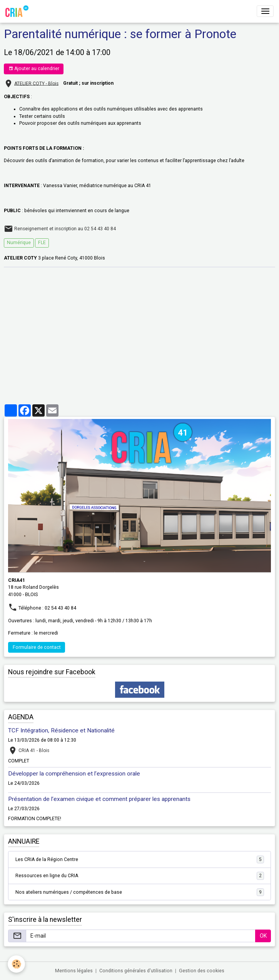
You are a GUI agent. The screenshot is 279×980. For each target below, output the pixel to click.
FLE (42, 243)
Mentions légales (74, 971)
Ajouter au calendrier (34, 69)
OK (263, 936)
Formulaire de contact (37, 647)
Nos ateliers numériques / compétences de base (140, 892)
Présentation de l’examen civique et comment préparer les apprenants (99, 799)
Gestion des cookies (202, 971)
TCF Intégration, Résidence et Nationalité (61, 730)
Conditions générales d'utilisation (136, 971)
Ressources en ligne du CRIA (140, 876)
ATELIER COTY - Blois (36, 83)
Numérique (19, 243)
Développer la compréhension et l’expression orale (74, 774)
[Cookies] (16, 964)
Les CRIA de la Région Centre (140, 859)
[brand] (18, 11)
